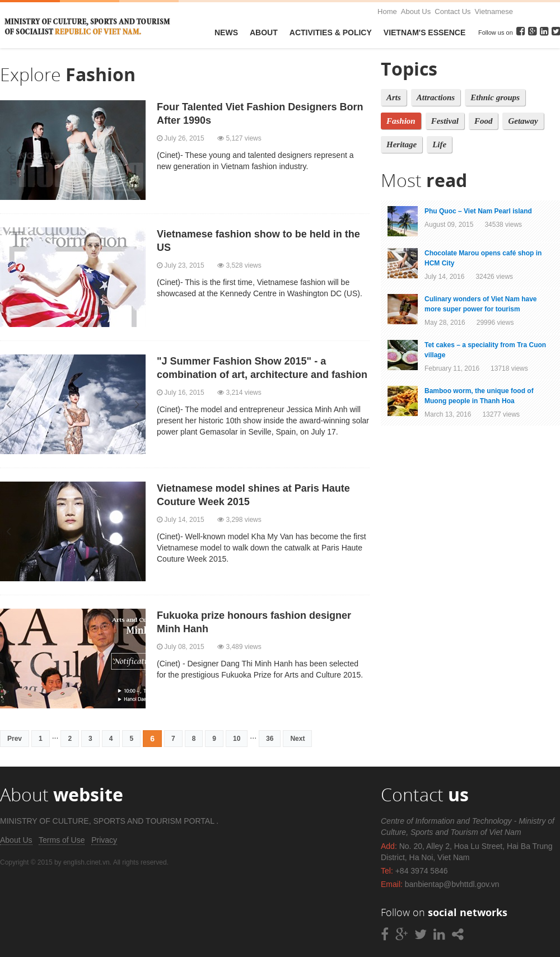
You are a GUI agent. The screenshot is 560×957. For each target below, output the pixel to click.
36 (270, 739)
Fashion (401, 121)
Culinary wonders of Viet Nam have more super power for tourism (481, 304)
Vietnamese (494, 11)
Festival (445, 121)
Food (484, 121)
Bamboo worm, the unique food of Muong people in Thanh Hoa (479, 396)
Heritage (402, 144)
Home (387, 11)
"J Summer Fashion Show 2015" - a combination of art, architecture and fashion (262, 368)
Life (439, 144)
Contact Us (452, 11)
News (226, 32)
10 (237, 739)
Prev (15, 739)
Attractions (436, 97)
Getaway (523, 121)
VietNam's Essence (424, 32)
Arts (394, 97)
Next (297, 739)
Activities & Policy (331, 32)
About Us (416, 11)
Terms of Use (62, 840)
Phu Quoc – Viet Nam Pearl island (478, 211)
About (264, 32)
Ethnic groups (495, 97)
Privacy (104, 840)
